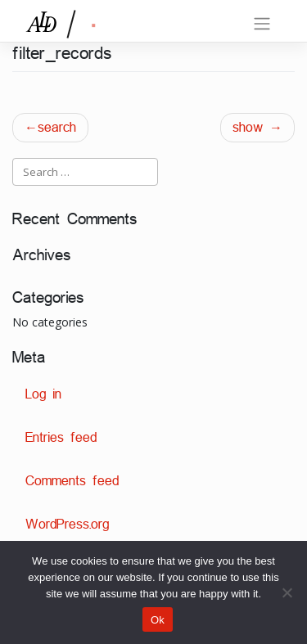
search (57, 127)
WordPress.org (67, 524)
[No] (287, 592)
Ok (158, 620)
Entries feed (61, 437)
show (248, 127)
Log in (43, 394)
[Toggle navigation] (262, 24)
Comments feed (72, 481)
